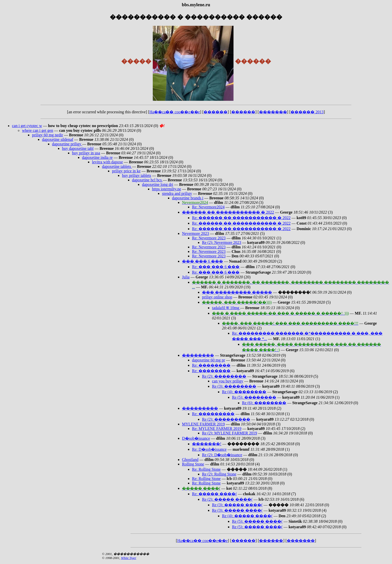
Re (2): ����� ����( (227, 499)
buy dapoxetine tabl (78, 148)
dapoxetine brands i (188, 198)
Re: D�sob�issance (209, 449)
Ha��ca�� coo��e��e (175, 112)
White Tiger (129, 558)
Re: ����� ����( (214, 494)
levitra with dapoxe (107, 162)
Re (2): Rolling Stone (219, 474)
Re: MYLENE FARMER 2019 (217, 429)
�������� (198, 355)
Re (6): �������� (264, 403)
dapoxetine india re (97, 157)
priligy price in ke (126, 171)
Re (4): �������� (244, 392)
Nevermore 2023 (195, 233)
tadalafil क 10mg (226, 308)
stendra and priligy (177, 193)
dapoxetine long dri (157, 184)
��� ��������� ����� (237, 292)
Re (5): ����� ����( (257, 521)
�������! (207, 444)
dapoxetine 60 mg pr (208, 360)
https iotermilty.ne (166, 189)
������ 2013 (307, 112)
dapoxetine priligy (67, 144)
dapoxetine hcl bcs (147, 180)
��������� (200, 408)
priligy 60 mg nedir (47, 135)
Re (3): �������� (234, 386)
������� (273, 112)
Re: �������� (211, 365)
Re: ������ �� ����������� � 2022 (241, 218)
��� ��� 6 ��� (202, 261)
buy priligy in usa (86, 153)
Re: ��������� (213, 414)
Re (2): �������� (224, 376)
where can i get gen (37, 130)
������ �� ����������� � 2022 (228, 212)
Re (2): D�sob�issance (222, 455)
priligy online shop (217, 297)
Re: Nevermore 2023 (209, 238)
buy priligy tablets (136, 175)
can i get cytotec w (27, 126)
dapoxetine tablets (117, 166)
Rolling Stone (193, 464)
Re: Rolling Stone (206, 469)
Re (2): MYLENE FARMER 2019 (229, 433)
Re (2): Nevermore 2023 (222, 242)
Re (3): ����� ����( (237, 505)
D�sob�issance (196, 438)
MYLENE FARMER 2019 (203, 424)
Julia (186, 277)
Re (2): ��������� (226, 419)
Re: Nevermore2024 (208, 207)
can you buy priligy (228, 381)
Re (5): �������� (254, 397)
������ (215, 112)
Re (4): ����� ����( (247, 516)
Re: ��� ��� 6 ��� (216, 267)
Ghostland (190, 460)
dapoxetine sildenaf (58, 139)
